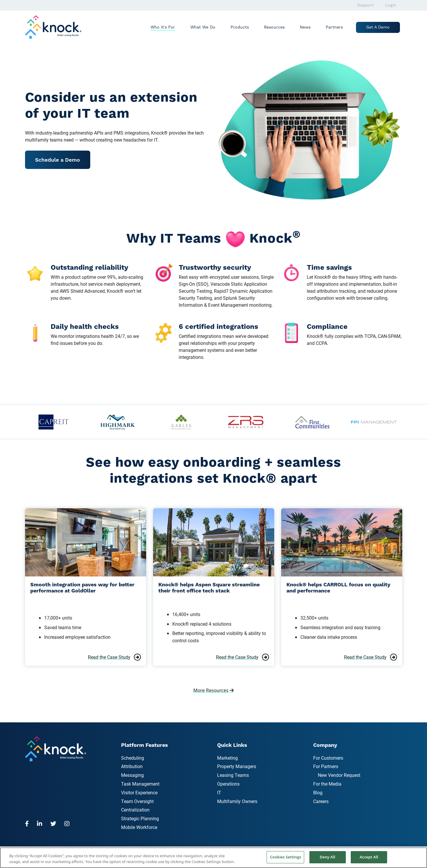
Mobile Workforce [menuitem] (139, 827)
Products (240, 27)
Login (391, 5)
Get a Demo (378, 27)
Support (365, 5)
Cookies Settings (285, 857)
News (305, 27)
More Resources (213, 690)
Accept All (369, 857)
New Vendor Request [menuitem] (339, 775)
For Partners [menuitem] (326, 766)
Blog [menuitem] (318, 792)
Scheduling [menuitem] (133, 758)
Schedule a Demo (58, 160)
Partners (334, 27)
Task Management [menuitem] (140, 784)
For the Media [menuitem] (327, 784)
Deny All (328, 857)
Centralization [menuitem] (135, 810)
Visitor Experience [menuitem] (139, 792)
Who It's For (163, 27)
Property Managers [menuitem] (237, 766)
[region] (213, 858)
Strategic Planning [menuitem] (140, 818)
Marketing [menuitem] (227, 758)
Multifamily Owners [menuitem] (237, 801)
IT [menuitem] (219, 792)
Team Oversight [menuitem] (137, 801)
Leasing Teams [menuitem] (233, 775)
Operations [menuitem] (228, 784)
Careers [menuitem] (321, 801)
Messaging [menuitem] (132, 775)
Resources (274, 27)
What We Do (203, 27)
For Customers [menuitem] (328, 758)
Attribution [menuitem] (132, 766)
